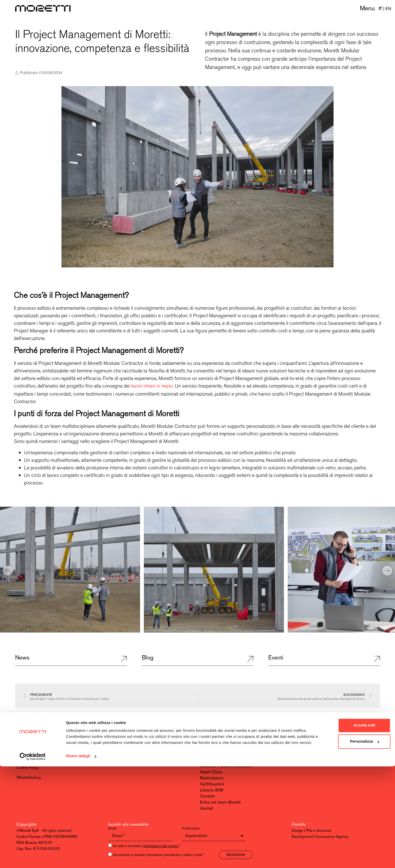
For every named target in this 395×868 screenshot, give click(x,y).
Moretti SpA (27, 736)
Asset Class (211, 772)
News (22, 658)
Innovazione (211, 760)
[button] (8, 571)
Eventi (276, 658)
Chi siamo (209, 742)
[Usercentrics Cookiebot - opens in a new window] (33, 858)
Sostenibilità (211, 754)
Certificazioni (212, 784)
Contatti (207, 796)
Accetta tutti (340, 821)
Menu (367, 9)
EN (388, 9)
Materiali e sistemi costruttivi (226, 766)
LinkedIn (300, 742)
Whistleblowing (28, 778)
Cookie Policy (27, 768)
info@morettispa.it (125, 742)
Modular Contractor (218, 748)
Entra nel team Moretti (220, 802)
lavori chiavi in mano (152, 386)
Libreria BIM (212, 790)
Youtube (300, 748)
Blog (148, 658)
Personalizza (340, 837)
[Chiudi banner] (387, 816)
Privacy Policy (28, 758)
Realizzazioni (212, 778)
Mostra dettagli (78, 858)
